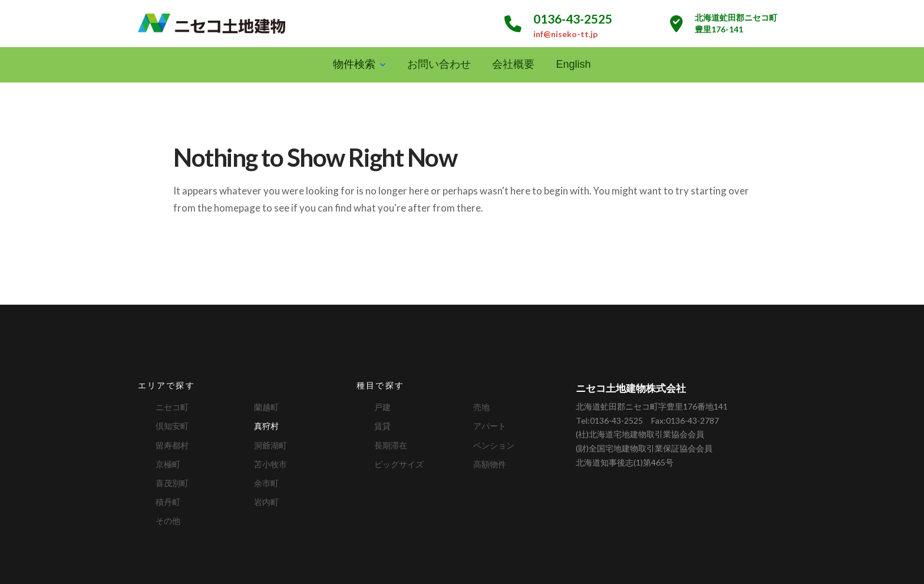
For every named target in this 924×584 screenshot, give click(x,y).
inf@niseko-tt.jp (565, 34)
